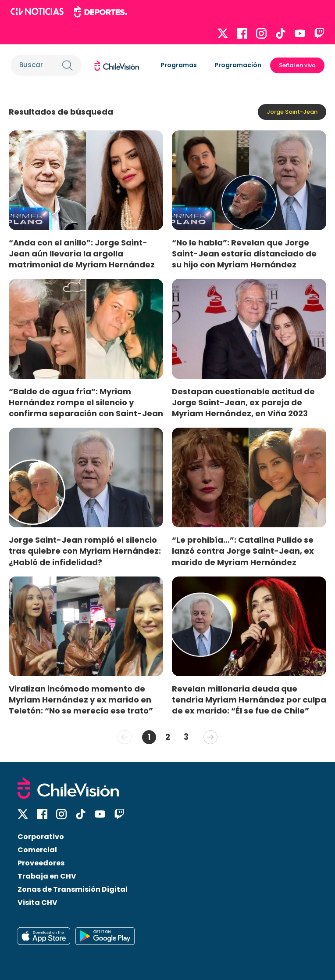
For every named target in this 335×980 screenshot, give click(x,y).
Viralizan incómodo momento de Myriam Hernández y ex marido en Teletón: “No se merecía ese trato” (81, 700)
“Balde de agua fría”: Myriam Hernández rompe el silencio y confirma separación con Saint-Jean (86, 402)
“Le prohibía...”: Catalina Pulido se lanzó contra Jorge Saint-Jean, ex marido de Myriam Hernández (243, 551)
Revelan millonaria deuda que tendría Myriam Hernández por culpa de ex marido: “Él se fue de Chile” (249, 700)
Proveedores (41, 863)
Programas (179, 65)
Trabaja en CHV (47, 876)
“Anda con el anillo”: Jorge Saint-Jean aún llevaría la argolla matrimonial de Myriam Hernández (82, 254)
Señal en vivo (297, 65)
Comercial (37, 850)
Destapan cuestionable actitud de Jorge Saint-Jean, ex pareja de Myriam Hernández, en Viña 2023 (243, 402)
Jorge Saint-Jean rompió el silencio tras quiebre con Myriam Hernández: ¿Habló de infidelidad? (85, 551)
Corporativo (41, 837)
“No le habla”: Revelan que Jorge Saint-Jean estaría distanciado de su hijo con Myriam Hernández (244, 254)
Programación (238, 65)
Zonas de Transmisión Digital (73, 889)
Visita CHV (37, 903)
